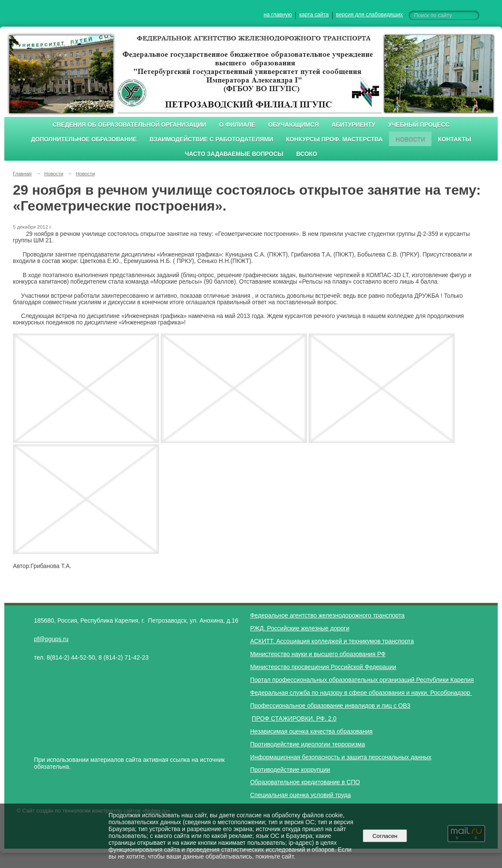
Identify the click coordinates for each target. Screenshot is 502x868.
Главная (22, 174)
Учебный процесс (419, 125)
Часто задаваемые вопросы (234, 154)
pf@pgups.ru (51, 639)
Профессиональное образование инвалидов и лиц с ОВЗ (330, 706)
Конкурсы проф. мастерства (335, 139)
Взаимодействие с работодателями (211, 139)
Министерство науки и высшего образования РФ (318, 654)
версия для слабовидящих (369, 15)
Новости (410, 139)
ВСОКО (307, 154)
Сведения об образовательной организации (129, 125)
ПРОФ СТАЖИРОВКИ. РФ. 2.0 (294, 718)
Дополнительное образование (84, 139)
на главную (278, 15)
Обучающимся (293, 125)
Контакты (455, 139)
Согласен (385, 836)
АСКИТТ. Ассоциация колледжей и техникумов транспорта (332, 641)
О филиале (237, 125)
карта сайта (314, 15)
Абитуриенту (354, 125)
